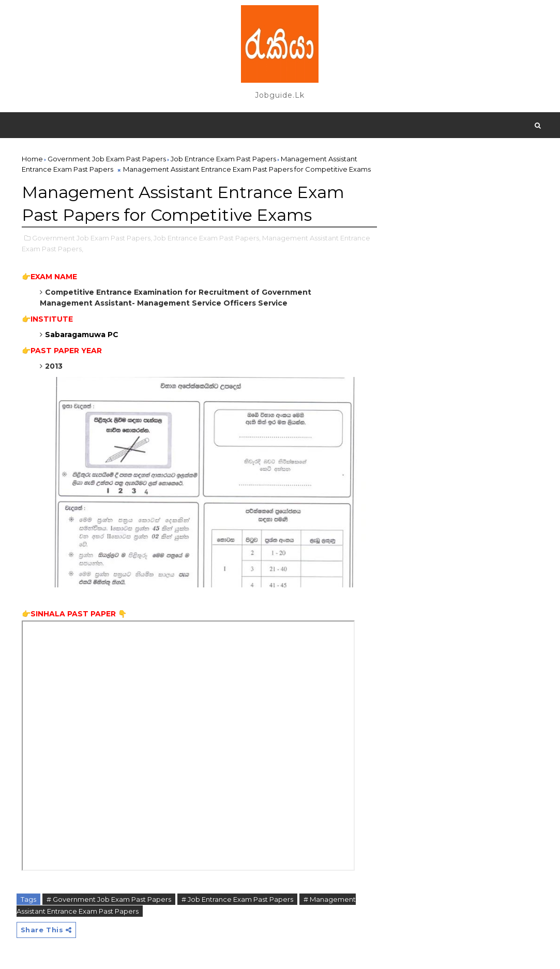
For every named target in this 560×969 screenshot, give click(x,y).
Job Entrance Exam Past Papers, (207, 238)
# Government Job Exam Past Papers (109, 899)
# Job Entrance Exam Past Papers (237, 899)
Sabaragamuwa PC (83, 335)
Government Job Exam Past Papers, (92, 238)
